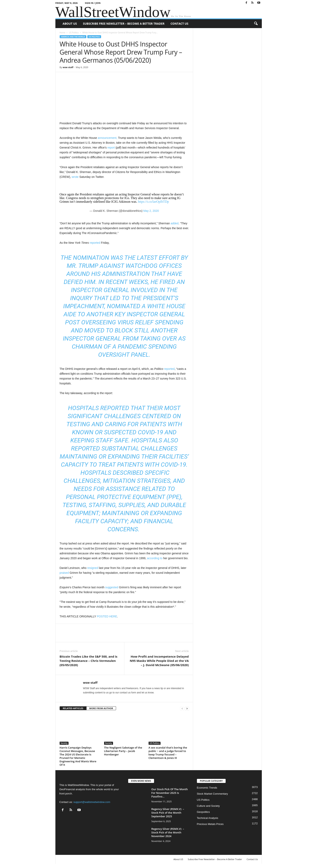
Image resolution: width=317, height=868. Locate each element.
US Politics (74, 33)
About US (70, 24)
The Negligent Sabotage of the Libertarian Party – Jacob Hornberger (123, 751)
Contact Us (179, 24)
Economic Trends (207, 788)
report (111, 148)
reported (95, 243)
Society (64, 743)
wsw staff (68, 67)
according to (155, 558)
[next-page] (187, 708)
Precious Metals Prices (210, 824)
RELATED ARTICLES (73, 708)
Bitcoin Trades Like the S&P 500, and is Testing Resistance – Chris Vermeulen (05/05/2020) (89, 661)
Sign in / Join (93, 3)
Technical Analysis (208, 818)
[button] (256, 24)
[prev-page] (182, 708)
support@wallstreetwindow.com (92, 802)
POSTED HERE (107, 616)
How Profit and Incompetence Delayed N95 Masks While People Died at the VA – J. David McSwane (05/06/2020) (159, 661)
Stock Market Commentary (212, 794)
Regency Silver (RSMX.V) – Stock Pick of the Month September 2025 (168, 813)
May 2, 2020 (151, 211)
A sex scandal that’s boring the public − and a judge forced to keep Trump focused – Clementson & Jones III (168, 753)
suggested (112, 587)
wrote (75, 177)
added (175, 223)
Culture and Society (208, 806)
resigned (93, 568)
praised (64, 573)
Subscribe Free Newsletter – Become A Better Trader (124, 24)
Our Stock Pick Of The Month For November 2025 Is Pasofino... (170, 793)
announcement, (108, 138)
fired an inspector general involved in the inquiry (127, 290)
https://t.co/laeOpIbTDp (153, 202)
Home (62, 33)
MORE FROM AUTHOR (101, 708)
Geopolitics (203, 812)
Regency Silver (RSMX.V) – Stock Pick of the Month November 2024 (168, 832)
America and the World (73, 37)
